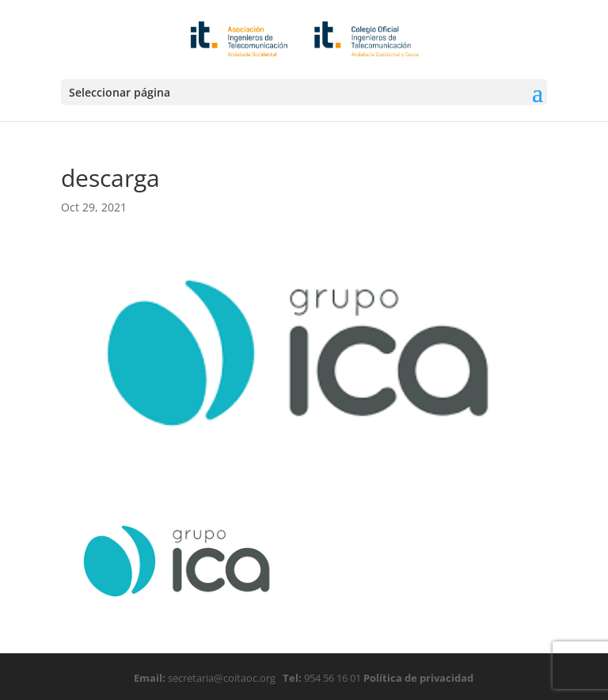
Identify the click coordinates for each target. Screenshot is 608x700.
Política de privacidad (417, 678)
